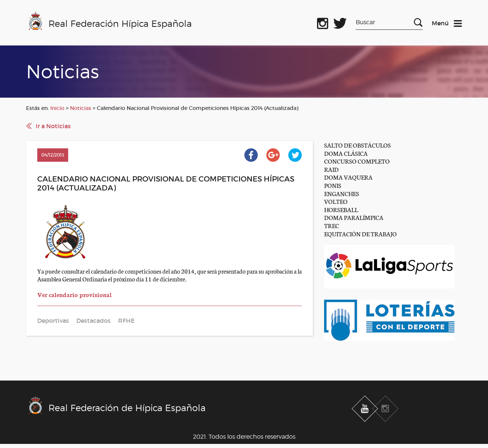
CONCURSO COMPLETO (357, 161)
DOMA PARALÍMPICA (354, 217)
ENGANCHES (342, 193)
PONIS (333, 185)
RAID (331, 169)
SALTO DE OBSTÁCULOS (357, 145)
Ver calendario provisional (75, 294)
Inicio (57, 108)
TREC (332, 225)
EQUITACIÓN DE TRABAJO (360, 234)
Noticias (81, 108)
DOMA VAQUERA (348, 177)
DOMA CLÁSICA (346, 153)
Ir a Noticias (53, 126)
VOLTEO (336, 201)
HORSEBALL (341, 209)
